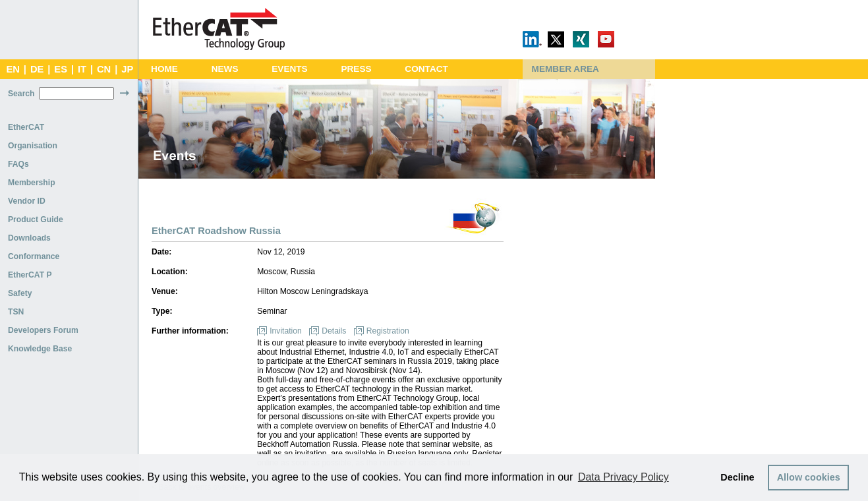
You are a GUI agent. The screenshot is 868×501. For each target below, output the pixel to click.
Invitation (286, 331)
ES (61, 69)
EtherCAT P (30, 275)
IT (82, 69)
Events (289, 69)
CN (104, 69)
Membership (32, 183)
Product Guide (36, 220)
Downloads (29, 238)
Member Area (565, 69)
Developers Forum (43, 330)
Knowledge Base (40, 349)
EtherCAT (26, 127)
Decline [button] (737, 477)
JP (127, 69)
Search (21, 94)
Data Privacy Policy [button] (623, 477)
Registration (388, 331)
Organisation (33, 146)
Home (164, 69)
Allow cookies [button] (809, 477)
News (225, 69)
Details (334, 331)
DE (37, 69)
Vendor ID (27, 201)
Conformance (34, 256)
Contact (426, 69)
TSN (16, 312)
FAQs (18, 164)
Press (356, 69)
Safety (20, 293)
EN (13, 69)
